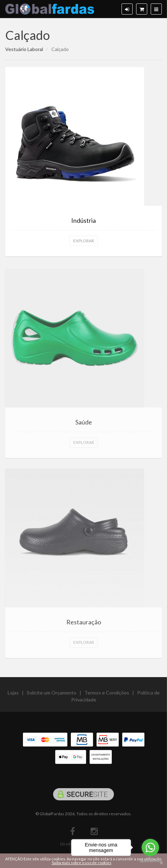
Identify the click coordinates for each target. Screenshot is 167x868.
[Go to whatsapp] (150, 848)
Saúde (84, 424)
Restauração (84, 625)
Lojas (13, 695)
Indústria (83, 220)
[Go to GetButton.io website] (150, 861)
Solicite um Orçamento (52, 695)
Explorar (84, 241)
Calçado (28, 35)
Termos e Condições (107, 695)
